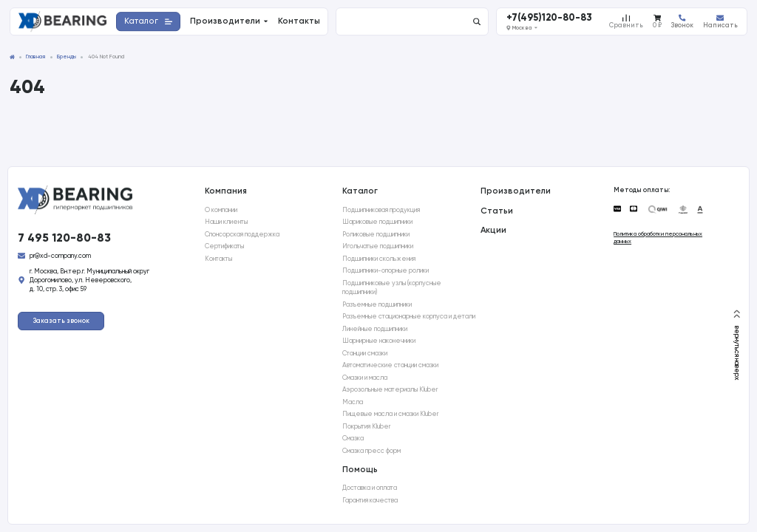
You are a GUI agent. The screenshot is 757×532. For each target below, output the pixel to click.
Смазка (353, 438)
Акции (493, 230)
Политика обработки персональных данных (658, 238)
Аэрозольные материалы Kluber (390, 389)
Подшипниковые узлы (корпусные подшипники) (392, 288)
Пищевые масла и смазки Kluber (390, 414)
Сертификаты (224, 246)
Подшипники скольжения (379, 259)
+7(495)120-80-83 (549, 18)
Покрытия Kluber (366, 426)
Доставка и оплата (370, 488)
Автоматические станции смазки (390, 365)
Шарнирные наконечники (379, 341)
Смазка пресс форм (371, 451)
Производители (516, 191)
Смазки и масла (365, 378)
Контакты (218, 259)
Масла (353, 402)
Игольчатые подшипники (378, 246)
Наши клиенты (226, 222)
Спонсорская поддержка (242, 234)
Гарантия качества (370, 500)
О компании (221, 210)
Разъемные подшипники (377, 304)
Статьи (497, 211)
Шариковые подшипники (377, 222)
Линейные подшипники (375, 329)
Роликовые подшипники (376, 234)
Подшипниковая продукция (381, 210)
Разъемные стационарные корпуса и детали (409, 316)
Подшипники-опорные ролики (386, 270)
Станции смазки (365, 353)
